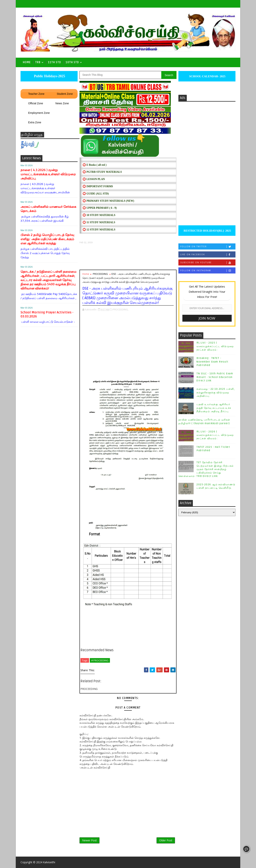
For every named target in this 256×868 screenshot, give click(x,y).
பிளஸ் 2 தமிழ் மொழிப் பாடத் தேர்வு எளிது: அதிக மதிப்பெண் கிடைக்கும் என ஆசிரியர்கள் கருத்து (47, 239)
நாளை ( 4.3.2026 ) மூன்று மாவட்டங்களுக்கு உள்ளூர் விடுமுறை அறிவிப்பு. (48, 174)
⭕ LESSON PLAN (94, 179)
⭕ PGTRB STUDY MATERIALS (102, 172)
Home (27, 62)
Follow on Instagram (208, 271)
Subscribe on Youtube (208, 263)
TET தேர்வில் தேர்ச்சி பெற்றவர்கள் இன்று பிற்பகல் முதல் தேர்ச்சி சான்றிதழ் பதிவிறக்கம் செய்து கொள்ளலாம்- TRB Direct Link (206, 469)
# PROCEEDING (100, 660)
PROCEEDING (100, 274)
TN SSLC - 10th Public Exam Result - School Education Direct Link (215, 377)
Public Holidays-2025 (49, 76)
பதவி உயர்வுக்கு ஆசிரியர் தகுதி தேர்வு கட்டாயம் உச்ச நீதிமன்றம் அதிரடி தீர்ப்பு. (214, 408)
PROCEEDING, (121, 309)
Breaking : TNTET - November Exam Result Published (212, 362)
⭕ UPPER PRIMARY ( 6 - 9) (100, 208)
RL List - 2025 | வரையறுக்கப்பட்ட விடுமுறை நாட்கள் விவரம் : (215, 346)
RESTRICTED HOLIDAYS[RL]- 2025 (207, 231)
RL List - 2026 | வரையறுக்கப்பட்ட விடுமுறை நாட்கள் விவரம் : (215, 435)
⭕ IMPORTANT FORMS (98, 186)
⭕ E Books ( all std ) (95, 165)
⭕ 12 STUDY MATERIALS (99, 230)
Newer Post (89, 840)
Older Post (166, 840)
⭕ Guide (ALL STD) (96, 194)
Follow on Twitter (208, 247)
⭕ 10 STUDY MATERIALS (99, 215)
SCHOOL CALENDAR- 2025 (207, 76)
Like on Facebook (208, 255)
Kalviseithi (49, 862)
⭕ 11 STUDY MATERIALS (99, 222)
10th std (72, 62)
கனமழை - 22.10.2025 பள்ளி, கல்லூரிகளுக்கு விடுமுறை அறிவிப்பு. (216, 392)
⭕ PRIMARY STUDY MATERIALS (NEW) (108, 201)
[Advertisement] (128, 257)
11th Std (54, 62)
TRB (38, 62)
